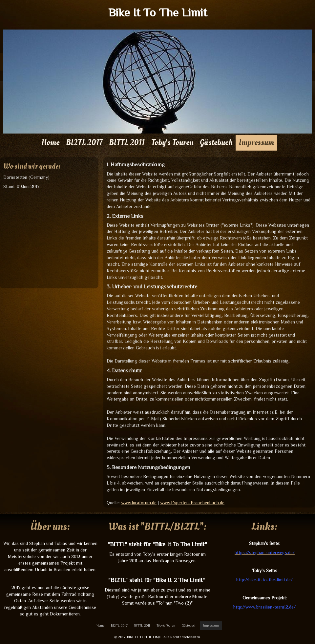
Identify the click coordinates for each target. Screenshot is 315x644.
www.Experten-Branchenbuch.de (192, 503)
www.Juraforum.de (139, 503)
